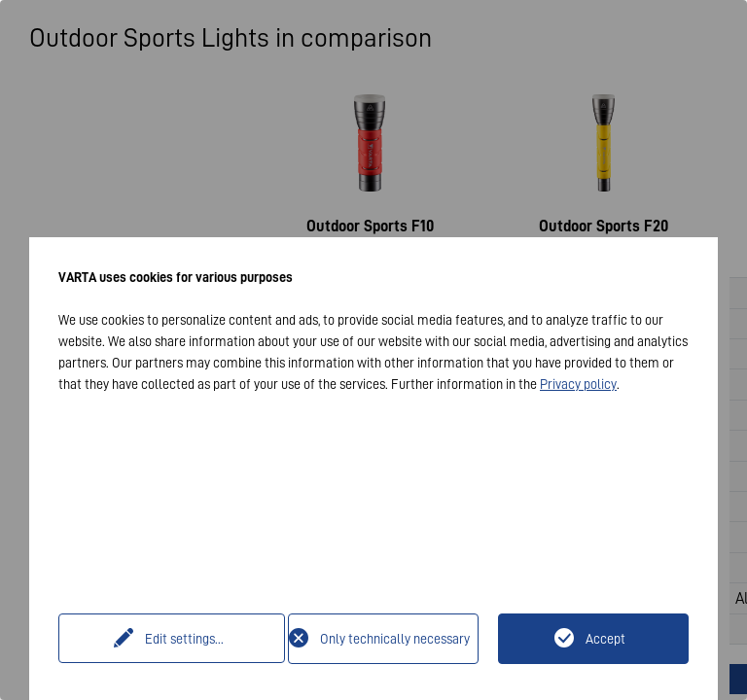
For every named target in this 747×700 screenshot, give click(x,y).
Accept (605, 639)
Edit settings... (176, 639)
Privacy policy (578, 384)
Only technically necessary (395, 639)
